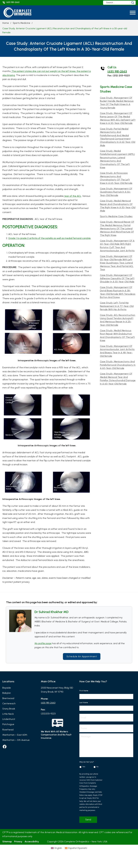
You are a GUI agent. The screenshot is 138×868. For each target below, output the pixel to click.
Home (6, 23)
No (97, 767)
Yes (84, 767)
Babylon (7, 693)
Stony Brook (9, 709)
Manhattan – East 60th (15, 735)
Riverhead (8, 730)
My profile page (43, 643)
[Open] (133, 13)
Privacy (18, 842)
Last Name (85, 703)
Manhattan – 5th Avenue (16, 740)
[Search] (133, 3)
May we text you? (88, 762)
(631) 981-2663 (117, 71)
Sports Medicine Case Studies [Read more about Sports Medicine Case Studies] (116, 216)
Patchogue (8, 724)
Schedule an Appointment (82, 656)
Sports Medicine (21, 23)
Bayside (7, 688)
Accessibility (32, 842)
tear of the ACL (72, 196)
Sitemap (7, 842)
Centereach (9, 703)
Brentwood (8, 698)
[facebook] (5, 747)
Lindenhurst (9, 719)
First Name (85, 691)
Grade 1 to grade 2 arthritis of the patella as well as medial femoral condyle (49, 238)
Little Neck (8, 714)
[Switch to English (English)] (56, 848)
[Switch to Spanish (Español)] (76, 848)
